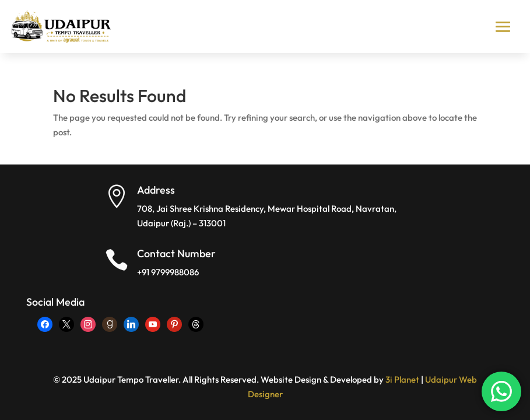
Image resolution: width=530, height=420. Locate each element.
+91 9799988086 (168, 272)
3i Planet (402, 379)
